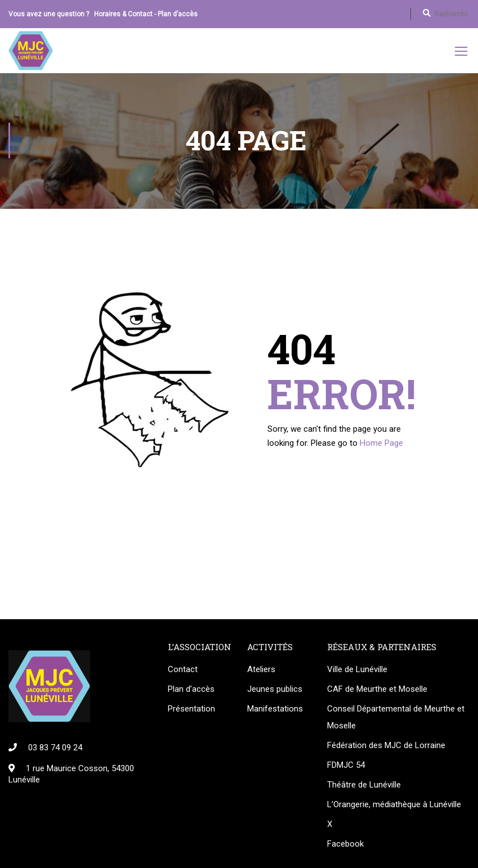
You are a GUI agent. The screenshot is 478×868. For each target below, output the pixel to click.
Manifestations (275, 710)
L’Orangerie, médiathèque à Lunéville (394, 806)
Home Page (381, 445)
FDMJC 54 (346, 767)
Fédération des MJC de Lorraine (386, 747)
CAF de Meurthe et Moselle (377, 691)
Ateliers (261, 671)
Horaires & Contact (123, 14)
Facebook (345, 845)
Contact (183, 671)
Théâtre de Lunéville (364, 786)
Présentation (191, 710)
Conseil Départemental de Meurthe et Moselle (396, 719)
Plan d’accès (178, 14)
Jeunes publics (275, 691)
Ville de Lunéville (357, 671)
